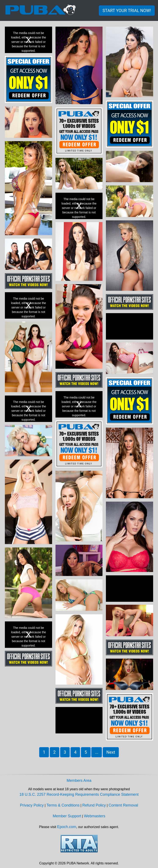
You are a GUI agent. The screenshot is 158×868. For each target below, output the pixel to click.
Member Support (67, 816)
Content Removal (123, 805)
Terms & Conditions (63, 805)
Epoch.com (67, 827)
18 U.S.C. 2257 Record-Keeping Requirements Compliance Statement (79, 794)
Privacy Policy (32, 805)
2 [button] (55, 752)
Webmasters (95, 816)
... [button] (97, 752)
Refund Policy (94, 805)
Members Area (79, 781)
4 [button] (75, 752)
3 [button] (65, 752)
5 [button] (86, 752)
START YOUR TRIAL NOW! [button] (127, 11)
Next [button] (111, 752)
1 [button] (44, 752)
